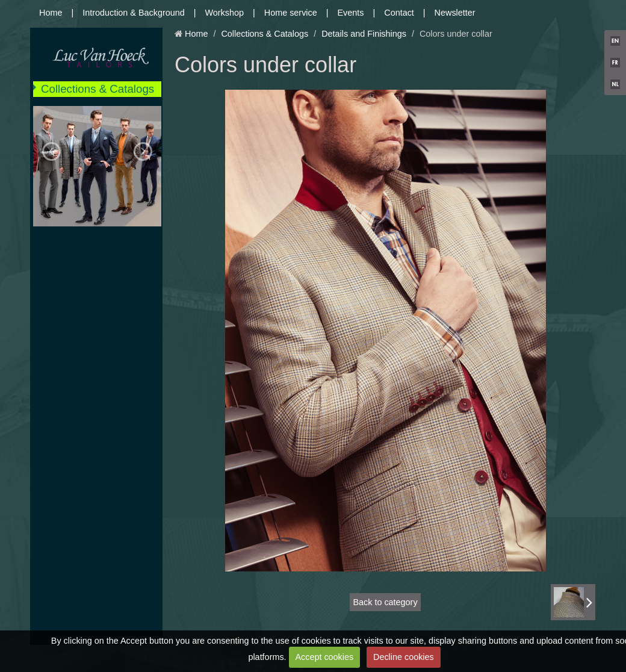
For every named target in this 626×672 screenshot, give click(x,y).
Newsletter (455, 13)
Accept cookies (324, 657)
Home (51, 13)
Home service (291, 13)
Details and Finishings (364, 34)
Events (351, 13)
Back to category (385, 602)
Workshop (225, 13)
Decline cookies (404, 657)
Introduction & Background (134, 13)
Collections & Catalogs (98, 89)
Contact (399, 13)
